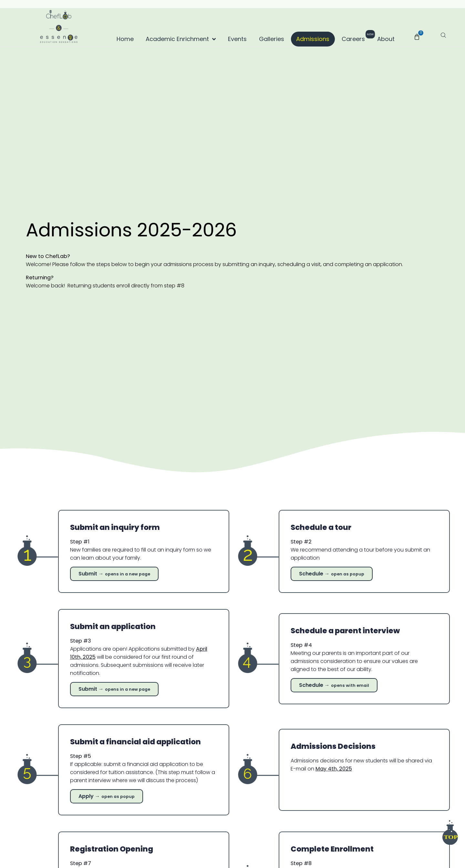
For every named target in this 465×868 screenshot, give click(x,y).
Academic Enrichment (181, 39)
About (386, 39)
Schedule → (334, 685)
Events (237, 39)
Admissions (313, 39)
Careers (356, 37)
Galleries (272, 39)
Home (125, 39)
